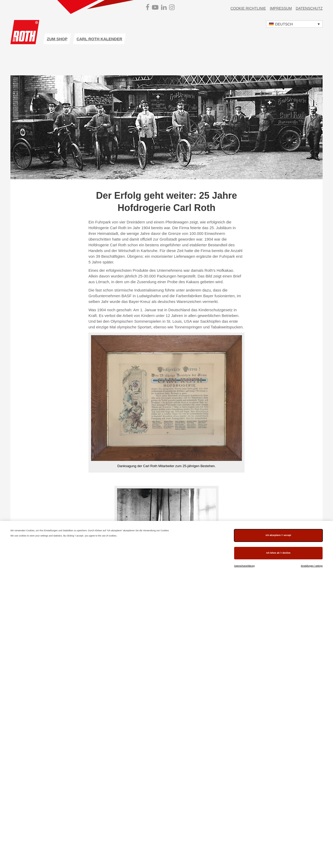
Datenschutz (309, 8)
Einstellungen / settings (312, 566)
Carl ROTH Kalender (99, 39)
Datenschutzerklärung (244, 566)
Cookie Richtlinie (248, 8)
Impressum (281, 8)
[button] (294, 24)
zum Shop (57, 39)
